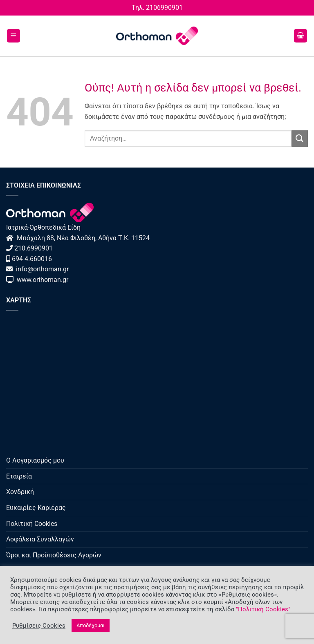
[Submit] (300, 138)
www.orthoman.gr (41, 280)
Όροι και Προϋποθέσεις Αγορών (54, 555)
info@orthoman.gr (41, 269)
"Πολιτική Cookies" (263, 609)
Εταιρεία (19, 476)
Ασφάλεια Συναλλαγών (40, 539)
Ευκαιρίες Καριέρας (36, 508)
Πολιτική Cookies (32, 524)
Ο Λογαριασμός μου (35, 460)
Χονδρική (20, 492)
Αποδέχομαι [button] (91, 625)
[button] (13, 36)
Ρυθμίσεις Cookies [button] (39, 626)
